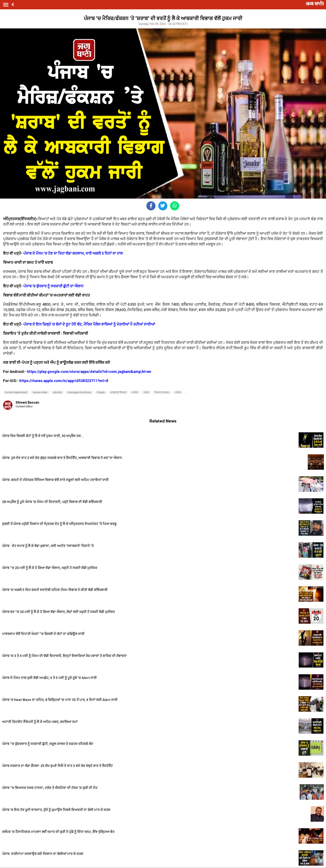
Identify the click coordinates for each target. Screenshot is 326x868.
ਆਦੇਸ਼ (135, 392)
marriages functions (79, 392)
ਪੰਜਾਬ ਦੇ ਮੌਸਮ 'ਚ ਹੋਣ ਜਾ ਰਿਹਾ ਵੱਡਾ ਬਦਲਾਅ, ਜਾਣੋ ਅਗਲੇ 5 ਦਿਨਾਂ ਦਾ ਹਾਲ (73, 253)
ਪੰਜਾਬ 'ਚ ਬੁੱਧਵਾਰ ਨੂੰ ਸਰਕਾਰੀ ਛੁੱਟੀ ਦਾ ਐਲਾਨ (53, 286)
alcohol (57, 392)
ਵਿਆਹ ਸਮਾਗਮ (162, 392)
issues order (40, 392)
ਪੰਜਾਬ (178, 392)
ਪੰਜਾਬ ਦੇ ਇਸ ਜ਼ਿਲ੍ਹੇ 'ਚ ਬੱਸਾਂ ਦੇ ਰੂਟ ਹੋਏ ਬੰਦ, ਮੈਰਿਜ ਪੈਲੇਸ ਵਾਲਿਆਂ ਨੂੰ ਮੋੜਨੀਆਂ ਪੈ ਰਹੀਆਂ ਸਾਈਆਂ (89, 324)
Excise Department (16, 392)
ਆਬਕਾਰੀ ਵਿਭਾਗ (118, 392)
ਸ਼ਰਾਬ (146, 392)
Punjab (101, 392)
